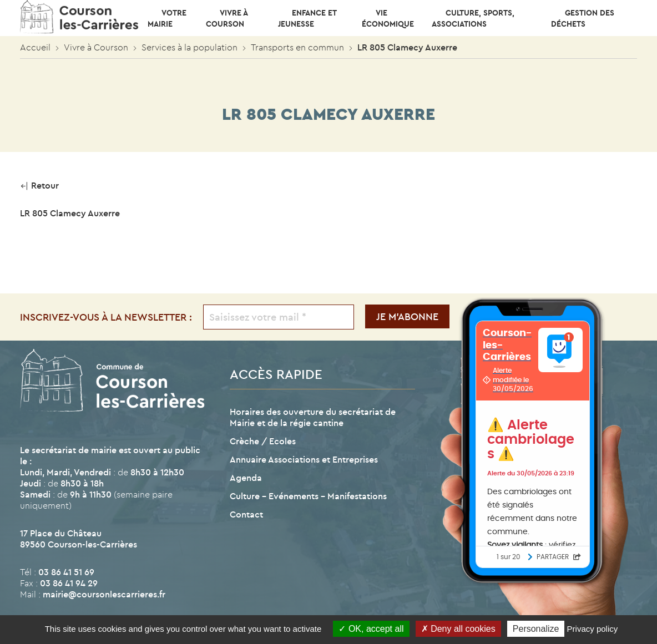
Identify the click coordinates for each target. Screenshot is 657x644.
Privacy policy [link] (593, 629)
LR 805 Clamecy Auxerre (70, 213)
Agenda (246, 478)
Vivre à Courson (227, 18)
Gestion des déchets (583, 18)
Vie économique (388, 18)
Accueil (35, 47)
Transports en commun (297, 47)
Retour (39, 185)
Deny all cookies (458, 629)
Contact (246, 514)
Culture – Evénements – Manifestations (308, 496)
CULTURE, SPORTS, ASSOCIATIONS (473, 18)
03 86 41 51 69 (66, 572)
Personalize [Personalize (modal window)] (536, 629)
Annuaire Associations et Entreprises (304, 459)
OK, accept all (371, 629)
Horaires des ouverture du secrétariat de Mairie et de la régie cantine (313, 417)
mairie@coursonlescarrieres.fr (104, 594)
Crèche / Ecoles (263, 441)
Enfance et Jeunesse (307, 18)
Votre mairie (167, 18)
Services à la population (189, 47)
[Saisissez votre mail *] (279, 317)
